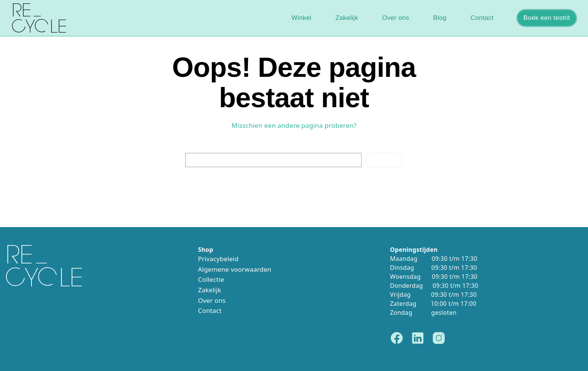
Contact (482, 18)
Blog (440, 18)
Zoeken (384, 160)
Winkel (301, 18)
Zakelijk (347, 18)
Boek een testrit (547, 18)
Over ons (396, 18)
